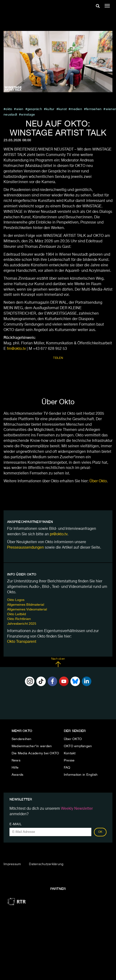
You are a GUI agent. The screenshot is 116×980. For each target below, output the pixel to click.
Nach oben (58, 662)
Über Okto (98, 481)
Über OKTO (73, 739)
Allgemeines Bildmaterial (26, 605)
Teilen (58, 358)
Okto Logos (16, 600)
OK (100, 832)
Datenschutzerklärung (46, 864)
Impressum (12, 864)
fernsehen (94, 109)
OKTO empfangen (78, 746)
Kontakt (70, 753)
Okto (9, 109)
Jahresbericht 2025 (22, 624)
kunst (63, 109)
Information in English (81, 775)
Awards (18, 775)
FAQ (67, 768)
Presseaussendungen (26, 548)
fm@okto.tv (16, 349)
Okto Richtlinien (19, 619)
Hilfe (15, 768)
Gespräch (35, 109)
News (16, 761)
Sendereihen (22, 739)
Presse (69, 761)
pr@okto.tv (59, 534)
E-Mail (16, 824)
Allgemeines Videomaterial (27, 609)
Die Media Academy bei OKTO (35, 753)
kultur (50, 109)
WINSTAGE (28, 115)
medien (76, 109)
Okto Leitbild (16, 614)
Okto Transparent (22, 642)
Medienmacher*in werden (32, 746)
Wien (20, 109)
